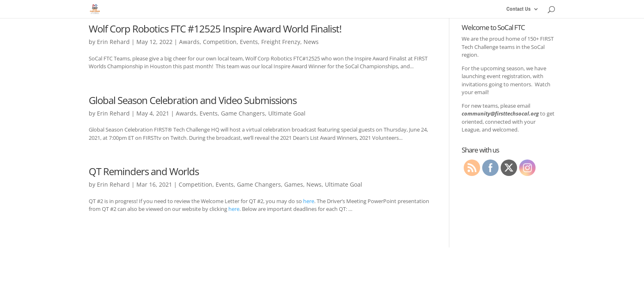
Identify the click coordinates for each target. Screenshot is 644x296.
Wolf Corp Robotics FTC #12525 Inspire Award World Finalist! (215, 29)
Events (249, 42)
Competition (220, 42)
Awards (189, 42)
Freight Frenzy (281, 42)
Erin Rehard (113, 42)
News (311, 42)
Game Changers (243, 113)
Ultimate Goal (287, 113)
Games (294, 184)
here (309, 201)
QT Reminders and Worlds (144, 171)
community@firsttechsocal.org (500, 113)
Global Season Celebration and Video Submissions (193, 100)
